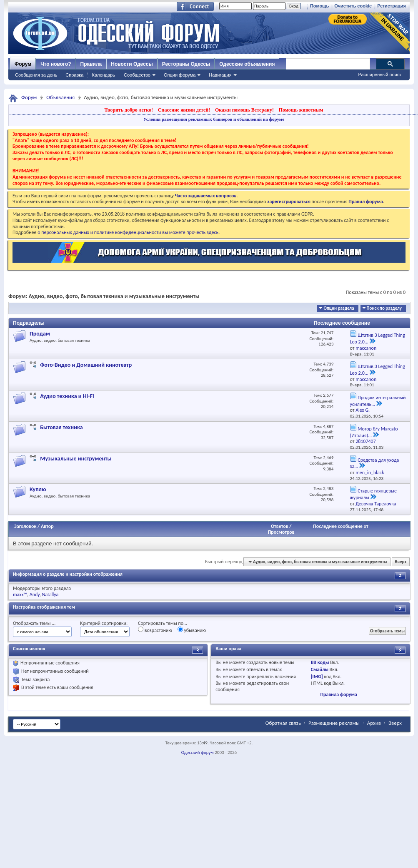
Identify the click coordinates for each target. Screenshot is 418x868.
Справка (74, 75)
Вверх (400, 562)
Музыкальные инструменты (76, 459)
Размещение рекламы (334, 723)
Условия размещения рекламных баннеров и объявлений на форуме (214, 119)
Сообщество (137, 75)
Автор (47, 526)
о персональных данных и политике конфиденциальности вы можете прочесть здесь (128, 232)
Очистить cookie (353, 6)
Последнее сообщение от (340, 526)
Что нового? (56, 64)
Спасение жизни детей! (184, 110)
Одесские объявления (247, 64)
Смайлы (320, 669)
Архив (374, 723)
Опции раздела (339, 308)
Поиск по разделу (384, 308)
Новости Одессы (132, 64)
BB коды (320, 662)
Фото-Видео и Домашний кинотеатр (86, 365)
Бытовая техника (61, 427)
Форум (23, 64)
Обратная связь (283, 723)
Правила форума (338, 694)
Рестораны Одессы (186, 64)
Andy (35, 594)
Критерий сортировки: (104, 623)
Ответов (280, 526)
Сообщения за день (36, 75)
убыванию (192, 630)
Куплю (38, 489)
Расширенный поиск (380, 75)
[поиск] (328, 64)
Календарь (103, 75)
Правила (91, 64)
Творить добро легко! (129, 110)
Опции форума (180, 75)
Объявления (60, 97)
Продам (40, 334)
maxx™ (20, 594)
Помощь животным (301, 110)
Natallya (50, 594)
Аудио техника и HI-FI (67, 396)
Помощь (319, 6)
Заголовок (25, 526)
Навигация (220, 75)
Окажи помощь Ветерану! (244, 110)
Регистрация (392, 6)
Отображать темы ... (34, 623)
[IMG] (317, 676)
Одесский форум (198, 752)
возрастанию (155, 630)
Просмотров (281, 532)
